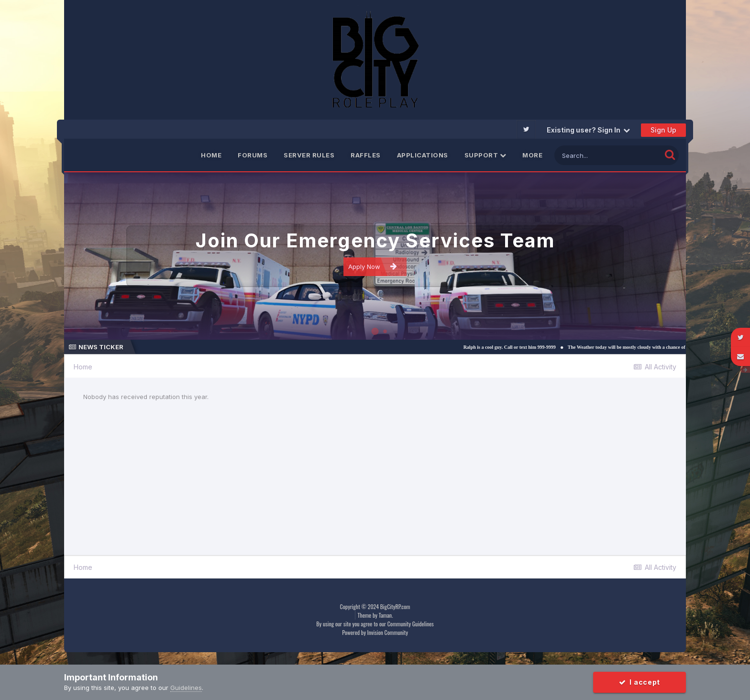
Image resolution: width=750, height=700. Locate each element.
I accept (640, 682)
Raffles (366, 155)
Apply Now (373, 266)
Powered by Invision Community (375, 632)
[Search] (608, 155)
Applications (423, 155)
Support (485, 155)
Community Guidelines (411, 624)
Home (211, 155)
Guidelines (186, 688)
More (532, 155)
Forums (253, 155)
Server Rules (309, 155)
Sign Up (663, 130)
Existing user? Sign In (588, 130)
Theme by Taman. (375, 615)
